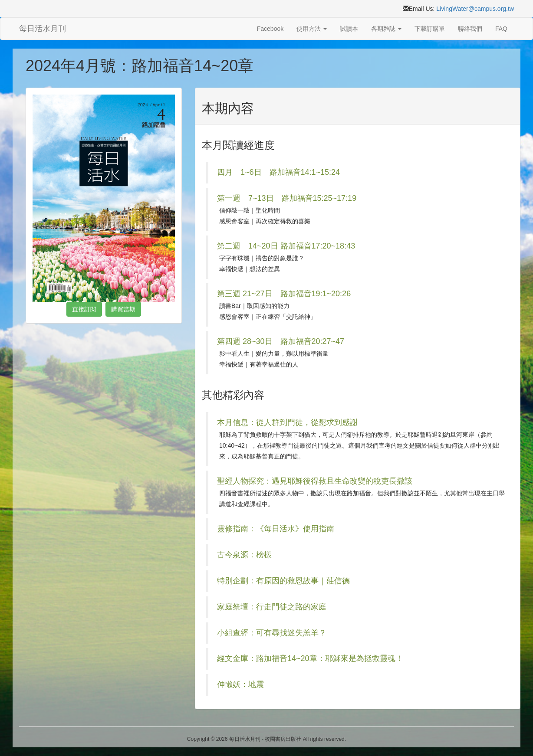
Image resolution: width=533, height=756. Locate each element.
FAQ (501, 29)
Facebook (270, 29)
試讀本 (349, 29)
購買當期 (123, 309)
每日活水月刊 (43, 29)
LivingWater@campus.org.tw (475, 9)
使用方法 (312, 29)
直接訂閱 (84, 309)
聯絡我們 (470, 29)
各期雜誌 (386, 29)
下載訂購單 (430, 29)
